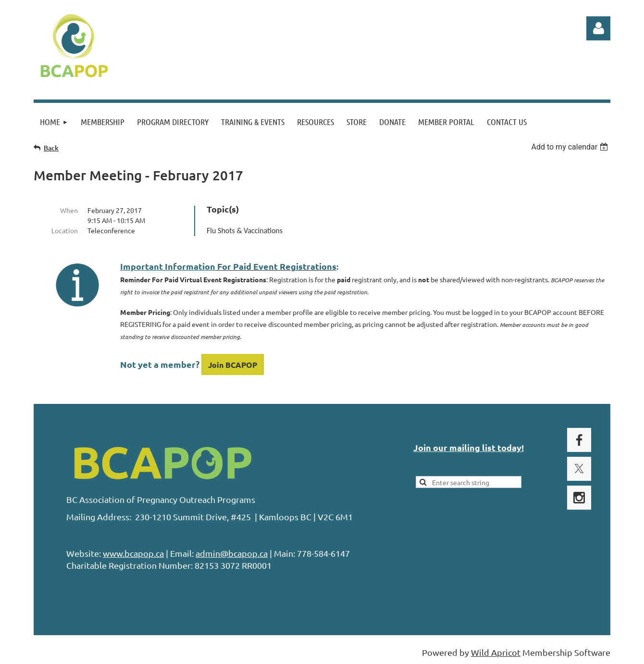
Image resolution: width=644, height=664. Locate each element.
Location (65, 230)
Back (51, 148)
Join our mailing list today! (469, 447)
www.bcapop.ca (133, 553)
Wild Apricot (496, 652)
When (69, 210)
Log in (598, 28)
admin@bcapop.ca (232, 553)
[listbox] (571, 147)
